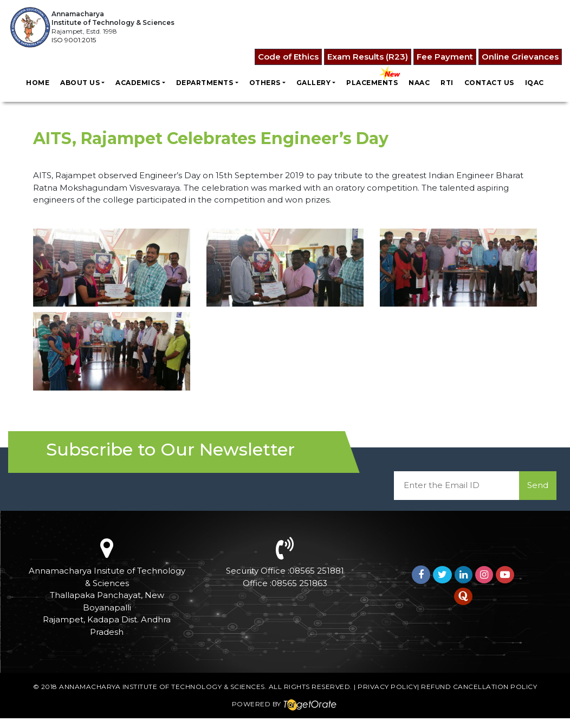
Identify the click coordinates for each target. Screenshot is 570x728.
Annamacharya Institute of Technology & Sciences (162, 687)
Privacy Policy (387, 687)
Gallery (314, 83)
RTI (447, 83)
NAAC (419, 83)
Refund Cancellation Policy (479, 687)
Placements (372, 83)
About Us (80, 83)
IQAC (535, 83)
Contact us (489, 83)
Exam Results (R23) (368, 57)
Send (538, 485)
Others (265, 83)
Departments (205, 83)
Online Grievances (520, 57)
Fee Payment (445, 57)
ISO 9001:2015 (74, 40)
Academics (138, 83)
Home (38, 83)
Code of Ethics (288, 57)
